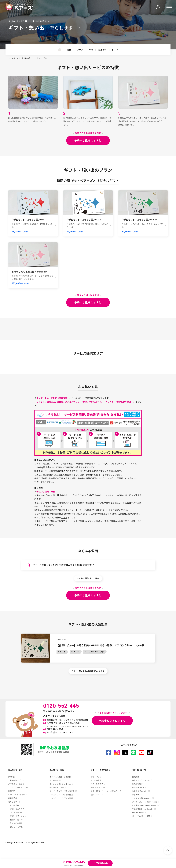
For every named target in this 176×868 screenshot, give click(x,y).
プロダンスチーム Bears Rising (144, 802)
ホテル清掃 (54, 780)
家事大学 (136, 795)
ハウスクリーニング (16, 784)
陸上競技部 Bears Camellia (143, 809)
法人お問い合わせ (98, 787)
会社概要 (136, 777)
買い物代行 (15, 805)
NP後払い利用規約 (43, 510)
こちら (64, 517)
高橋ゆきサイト (138, 787)
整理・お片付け (16, 820)
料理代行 (12, 791)
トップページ (13, 58)
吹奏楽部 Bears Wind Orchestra (145, 805)
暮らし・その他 (16, 827)
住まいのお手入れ (17, 823)
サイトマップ (96, 777)
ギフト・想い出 (16, 812)
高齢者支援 (13, 798)
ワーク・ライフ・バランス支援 (62, 791)
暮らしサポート (28, 58)
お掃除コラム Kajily (140, 791)
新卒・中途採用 (138, 812)
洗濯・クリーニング (18, 816)
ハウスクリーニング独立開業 (61, 798)
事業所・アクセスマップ (142, 780)
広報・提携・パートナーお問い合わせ (106, 791)
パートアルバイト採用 (141, 816)
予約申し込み (102, 863)
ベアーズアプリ (97, 784)
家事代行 (12, 777)
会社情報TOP (137, 784)
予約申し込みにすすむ (88, 140)
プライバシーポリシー (73, 510)
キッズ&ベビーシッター (18, 795)
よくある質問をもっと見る (88, 578)
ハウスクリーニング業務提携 (61, 795)
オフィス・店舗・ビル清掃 (60, 777)
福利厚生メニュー (57, 787)
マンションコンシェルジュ (60, 784)
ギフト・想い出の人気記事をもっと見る (88, 671)
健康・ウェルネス (17, 809)
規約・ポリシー (97, 795)
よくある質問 (96, 780)
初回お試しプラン (17, 780)
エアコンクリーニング (19, 787)
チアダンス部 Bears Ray (142, 798)
